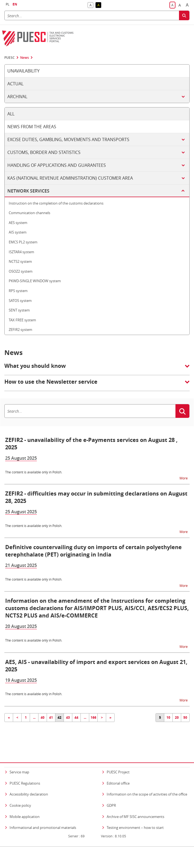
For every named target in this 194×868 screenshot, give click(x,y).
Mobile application (25, 806)
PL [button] (8, 4)
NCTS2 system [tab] (20, 261)
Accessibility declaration (29, 784)
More (184, 478)
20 (177, 717)
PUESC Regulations (25, 773)
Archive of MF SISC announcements (135, 806)
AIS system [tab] (18, 232)
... (34, 717)
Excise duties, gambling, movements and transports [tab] (68, 139)
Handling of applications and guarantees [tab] (57, 165)
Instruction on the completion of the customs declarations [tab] (56, 203)
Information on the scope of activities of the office (147, 784)
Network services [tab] (28, 191)
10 (168, 717)
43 (68, 717)
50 (185, 717)
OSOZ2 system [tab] (21, 271)
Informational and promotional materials (43, 817)
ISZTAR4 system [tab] (21, 252)
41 (51, 717)
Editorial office (118, 773)
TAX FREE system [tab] (22, 320)
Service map (19, 761)
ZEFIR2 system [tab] (20, 330)
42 (59, 717)
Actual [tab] (15, 84)
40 (43, 717)
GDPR (111, 795)
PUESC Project (118, 761)
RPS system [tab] (18, 291)
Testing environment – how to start (135, 817)
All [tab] (11, 114)
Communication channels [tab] (29, 213)
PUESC (10, 58)
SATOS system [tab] (20, 301)
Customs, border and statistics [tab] (44, 152)
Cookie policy (20, 795)
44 (76, 717)
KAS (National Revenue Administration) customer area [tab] (70, 178)
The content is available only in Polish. (34, 472)
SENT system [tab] (19, 310)
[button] (97, 369)
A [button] (92, 5)
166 (93, 717)
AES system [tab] (18, 223)
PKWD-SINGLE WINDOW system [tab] (35, 281)
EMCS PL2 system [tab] (23, 242)
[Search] (92, 15)
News (25, 58)
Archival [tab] (17, 97)
